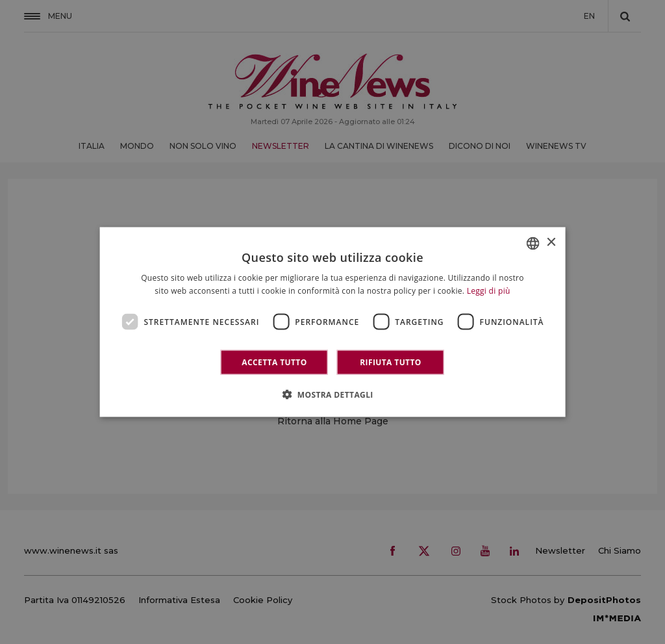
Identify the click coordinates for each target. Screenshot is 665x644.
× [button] (550, 243)
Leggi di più (489, 290)
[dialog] (333, 322)
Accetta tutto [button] (274, 362)
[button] (332, 394)
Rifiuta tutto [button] (391, 362)
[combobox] (533, 243)
